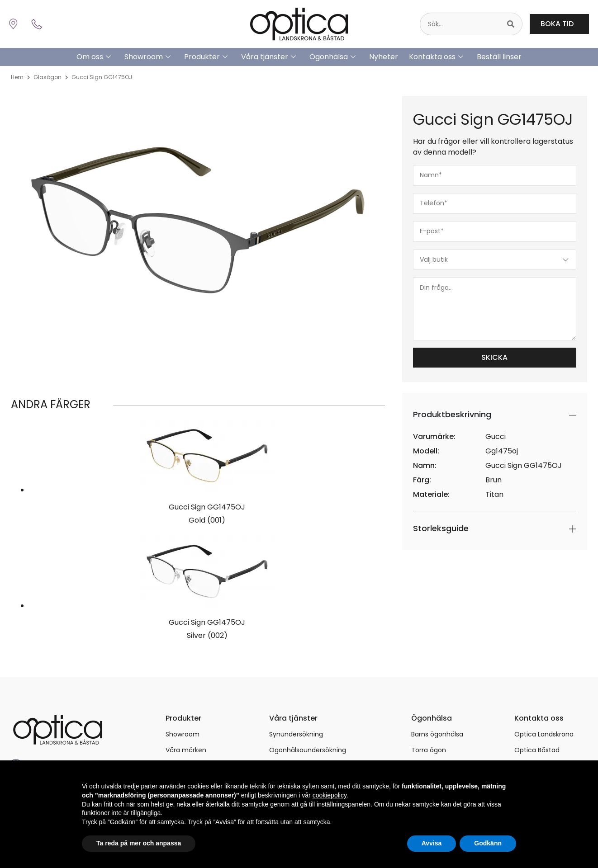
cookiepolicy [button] (330, 795)
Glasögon (47, 77)
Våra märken (186, 750)
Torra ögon (429, 750)
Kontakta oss (436, 57)
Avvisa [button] (432, 843)
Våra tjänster (268, 57)
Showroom (147, 57)
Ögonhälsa (332, 57)
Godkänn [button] (488, 843)
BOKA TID (559, 24)
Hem (17, 77)
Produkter (206, 57)
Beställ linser (499, 57)
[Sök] (511, 24)
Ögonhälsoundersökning (308, 750)
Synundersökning (296, 734)
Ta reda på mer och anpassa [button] (139, 843)
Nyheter (384, 57)
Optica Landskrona (544, 734)
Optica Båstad (537, 750)
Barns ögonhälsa (437, 734)
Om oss (94, 57)
